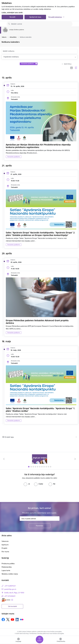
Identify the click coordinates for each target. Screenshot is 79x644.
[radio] (27, 484)
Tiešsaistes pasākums (14, 157)
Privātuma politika (8, 564)
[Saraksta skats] (76, 68)
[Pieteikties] (40, 526)
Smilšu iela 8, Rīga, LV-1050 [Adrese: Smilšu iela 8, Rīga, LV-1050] (14, 593)
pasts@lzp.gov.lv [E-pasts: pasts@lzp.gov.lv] (10, 589)
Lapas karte (6, 570)
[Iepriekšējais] (4, 459)
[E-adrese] (6, 600)
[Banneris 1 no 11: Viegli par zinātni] (40, 459)
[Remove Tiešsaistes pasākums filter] (36, 64)
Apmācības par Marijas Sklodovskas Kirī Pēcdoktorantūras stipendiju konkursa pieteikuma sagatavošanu (38, 146)
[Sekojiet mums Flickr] (22, 619)
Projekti (4, 548)
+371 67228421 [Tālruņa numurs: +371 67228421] (10, 596)
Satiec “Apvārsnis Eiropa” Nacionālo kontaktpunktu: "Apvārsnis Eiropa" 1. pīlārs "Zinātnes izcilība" (40, 410)
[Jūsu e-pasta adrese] (40, 519)
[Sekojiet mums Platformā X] (8, 620)
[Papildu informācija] (12, 600)
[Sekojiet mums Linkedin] (17, 620)
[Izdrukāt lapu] (39, 437)
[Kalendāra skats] (72, 68)
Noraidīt (12, 17)
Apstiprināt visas (35, 17)
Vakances (5, 541)
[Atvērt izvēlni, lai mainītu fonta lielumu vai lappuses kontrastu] (61, 640)
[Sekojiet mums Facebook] (3, 620)
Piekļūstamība (7, 567)
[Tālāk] (75, 459)
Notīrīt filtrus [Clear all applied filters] (68, 64)
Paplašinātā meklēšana (11, 57)
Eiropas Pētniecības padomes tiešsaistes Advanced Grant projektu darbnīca (37, 322)
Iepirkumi (5, 545)
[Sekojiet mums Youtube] (13, 619)
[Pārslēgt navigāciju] (40, 639)
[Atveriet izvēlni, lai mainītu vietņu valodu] (18, 640)
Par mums (5, 552)
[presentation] (18, 494)
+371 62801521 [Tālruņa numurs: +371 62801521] (10, 586)
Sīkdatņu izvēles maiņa (10, 574)
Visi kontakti (12, 606)
